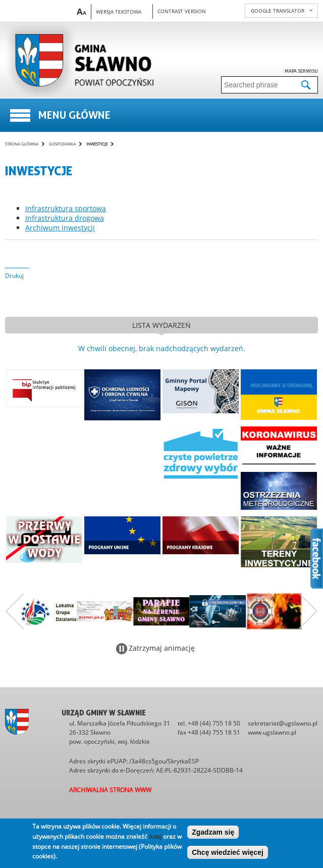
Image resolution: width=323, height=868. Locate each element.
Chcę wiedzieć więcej (228, 852)
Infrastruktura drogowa (65, 218)
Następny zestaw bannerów (308, 611)
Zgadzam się (213, 832)
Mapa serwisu (301, 71)
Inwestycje (97, 144)
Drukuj (14, 276)
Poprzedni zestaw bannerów (15, 611)
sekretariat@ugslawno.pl (283, 723)
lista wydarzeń (161, 325)
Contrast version (182, 11)
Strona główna (22, 144)
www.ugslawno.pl (272, 732)
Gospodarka (62, 144)
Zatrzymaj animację (162, 648)
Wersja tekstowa (119, 12)
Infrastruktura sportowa (66, 208)
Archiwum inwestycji (60, 228)
